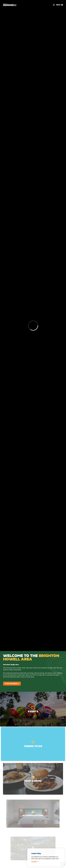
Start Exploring (12, 684)
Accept (35, 862)
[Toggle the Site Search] (54, 5)
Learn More (55, 859)
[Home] (10, 5)
